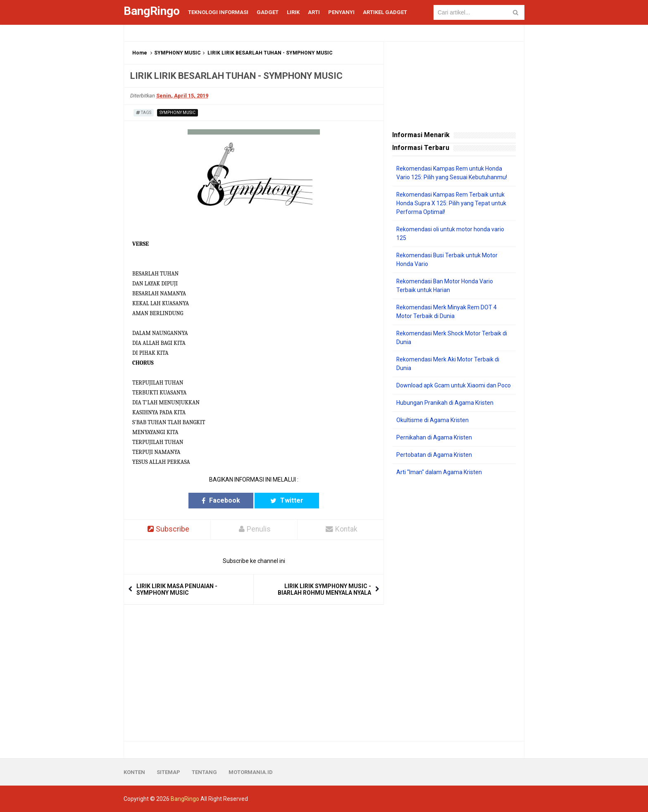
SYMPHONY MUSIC (177, 53)
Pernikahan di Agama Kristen (434, 437)
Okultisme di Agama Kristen (432, 420)
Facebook (222, 500)
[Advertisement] (454, 609)
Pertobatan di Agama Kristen (434, 455)
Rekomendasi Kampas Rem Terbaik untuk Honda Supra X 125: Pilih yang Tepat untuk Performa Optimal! (451, 203)
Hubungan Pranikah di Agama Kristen (445, 403)
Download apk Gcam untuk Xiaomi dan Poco (454, 385)
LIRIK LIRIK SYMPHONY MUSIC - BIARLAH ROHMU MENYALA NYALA (324, 589)
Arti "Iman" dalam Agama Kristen (439, 472)
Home (140, 53)
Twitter (286, 500)
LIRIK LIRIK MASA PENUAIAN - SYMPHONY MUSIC (177, 589)
